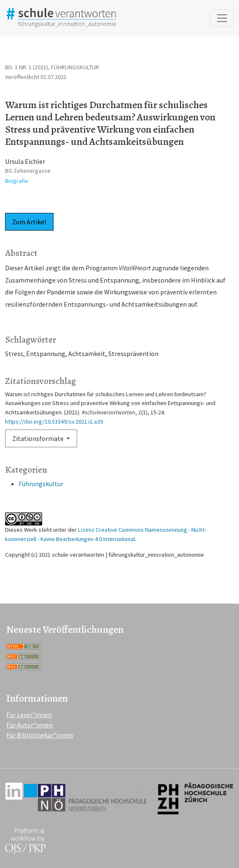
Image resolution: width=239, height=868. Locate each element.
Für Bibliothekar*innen (40, 735)
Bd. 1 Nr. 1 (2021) (27, 67)
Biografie (17, 181)
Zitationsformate (39, 438)
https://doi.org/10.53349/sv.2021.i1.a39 (54, 422)
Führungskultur (41, 484)
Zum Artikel (29, 222)
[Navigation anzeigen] (222, 18)
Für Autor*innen (30, 725)
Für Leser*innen (29, 715)
